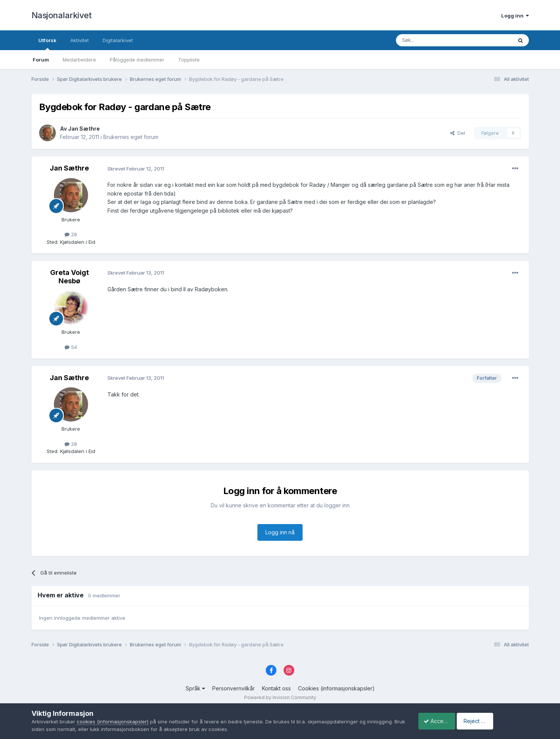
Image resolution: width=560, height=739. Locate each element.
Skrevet (136, 169)
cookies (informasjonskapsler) (113, 722)
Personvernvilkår (233, 688)
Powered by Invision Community (280, 697)
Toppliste (189, 60)
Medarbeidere (79, 60)
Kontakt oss (276, 688)
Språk (195, 688)
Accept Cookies (440, 721)
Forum (41, 60)
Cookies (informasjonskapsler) (336, 688)
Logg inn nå (280, 532)
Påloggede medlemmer (137, 60)
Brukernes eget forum (131, 137)
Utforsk (47, 44)
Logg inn (515, 16)
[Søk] (434, 40)
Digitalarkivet (118, 40)
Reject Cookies (501, 721)
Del (458, 133)
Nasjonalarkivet (62, 15)
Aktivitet (80, 40)
